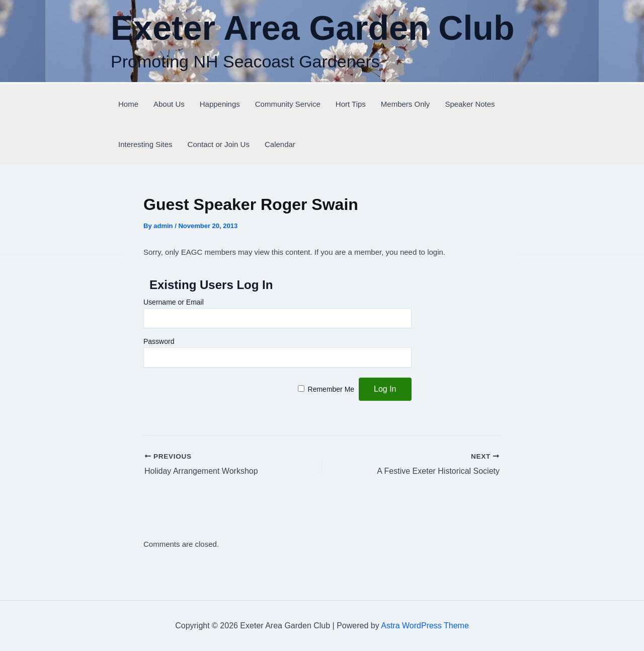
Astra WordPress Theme (425, 626)
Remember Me (331, 389)
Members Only (406, 104)
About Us (169, 104)
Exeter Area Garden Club (312, 28)
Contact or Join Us (219, 144)
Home (128, 104)
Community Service (288, 104)
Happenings (220, 104)
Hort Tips (351, 104)
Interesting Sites (145, 144)
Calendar (280, 144)
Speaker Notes (470, 104)
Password (159, 341)
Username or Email (174, 302)
